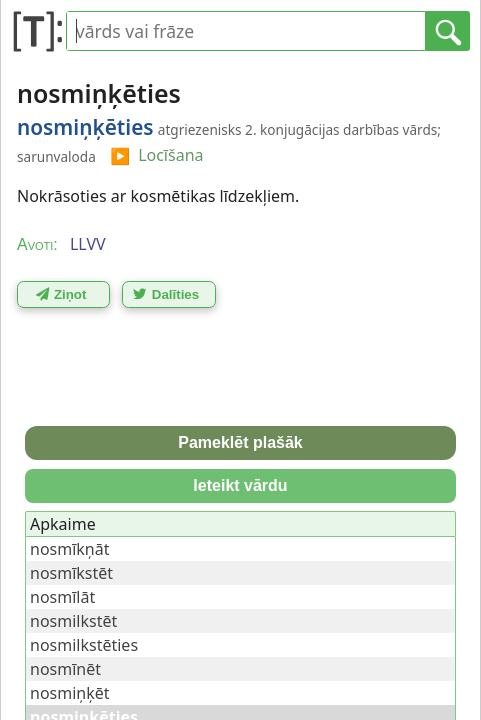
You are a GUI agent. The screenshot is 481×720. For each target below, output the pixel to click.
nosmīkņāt (70, 549)
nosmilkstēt (73, 621)
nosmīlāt (62, 597)
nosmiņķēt (70, 693)
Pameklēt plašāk (240, 442)
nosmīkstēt (71, 573)
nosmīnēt (65, 669)
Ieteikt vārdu (240, 485)
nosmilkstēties (84, 645)
